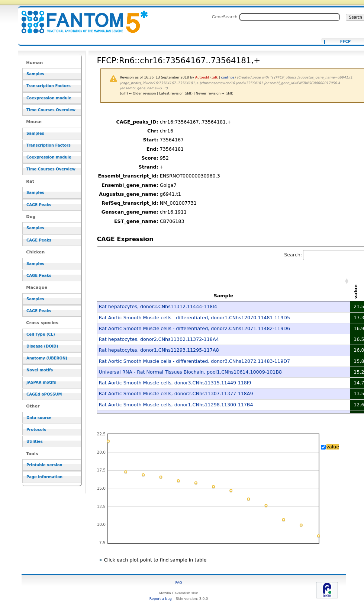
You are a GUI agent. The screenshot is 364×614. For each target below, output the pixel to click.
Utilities (35, 442)
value (333, 447)
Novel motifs (40, 370)
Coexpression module (49, 98)
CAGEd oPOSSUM (44, 394)
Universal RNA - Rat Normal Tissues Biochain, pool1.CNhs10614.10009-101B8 (191, 372)
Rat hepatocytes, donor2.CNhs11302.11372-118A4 (159, 339)
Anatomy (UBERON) (47, 358)
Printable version (44, 465)
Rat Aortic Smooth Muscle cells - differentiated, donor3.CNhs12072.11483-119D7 (194, 361)
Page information (44, 477)
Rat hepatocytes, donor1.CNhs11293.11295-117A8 (159, 350)
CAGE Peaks (39, 205)
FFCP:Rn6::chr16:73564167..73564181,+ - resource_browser (80, 18)
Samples (35, 74)
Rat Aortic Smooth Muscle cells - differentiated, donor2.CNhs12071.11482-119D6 (194, 328)
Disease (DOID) (42, 346)
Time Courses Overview (51, 110)
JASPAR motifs (41, 382)
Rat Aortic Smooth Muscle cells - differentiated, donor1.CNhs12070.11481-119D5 (194, 318)
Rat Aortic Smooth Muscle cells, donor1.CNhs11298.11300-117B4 (176, 405)
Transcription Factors (49, 86)
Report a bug (161, 599)
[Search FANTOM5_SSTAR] (290, 17)
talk (215, 77)
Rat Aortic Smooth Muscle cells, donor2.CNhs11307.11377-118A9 (176, 394)
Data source (39, 418)
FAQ (179, 583)
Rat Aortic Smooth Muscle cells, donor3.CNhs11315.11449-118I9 (175, 383)
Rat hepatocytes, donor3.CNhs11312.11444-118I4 (158, 306)
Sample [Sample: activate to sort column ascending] (224, 296)
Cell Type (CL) (41, 334)
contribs (228, 77)
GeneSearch (225, 17)
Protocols (36, 430)
